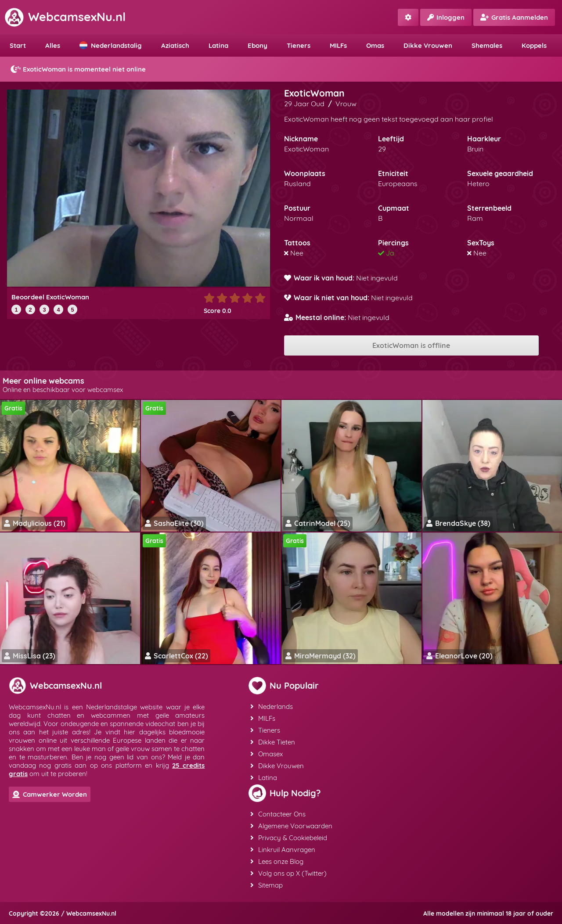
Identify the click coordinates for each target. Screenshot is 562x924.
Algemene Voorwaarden (291, 826)
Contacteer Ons (278, 814)
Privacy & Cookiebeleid (289, 838)
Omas (375, 45)
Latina (218, 45)
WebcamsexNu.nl (65, 17)
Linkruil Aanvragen (283, 850)
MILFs (338, 45)
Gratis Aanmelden (514, 17)
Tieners (299, 45)
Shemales (487, 45)
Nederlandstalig (111, 45)
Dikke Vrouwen (428, 45)
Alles (53, 45)
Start (18, 45)
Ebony (258, 45)
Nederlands (272, 706)
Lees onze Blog (277, 861)
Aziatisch (175, 45)
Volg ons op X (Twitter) (288, 873)
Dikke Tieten (273, 742)
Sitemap (267, 885)
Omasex (267, 754)
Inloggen (446, 17)
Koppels (534, 45)
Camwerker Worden (50, 794)
